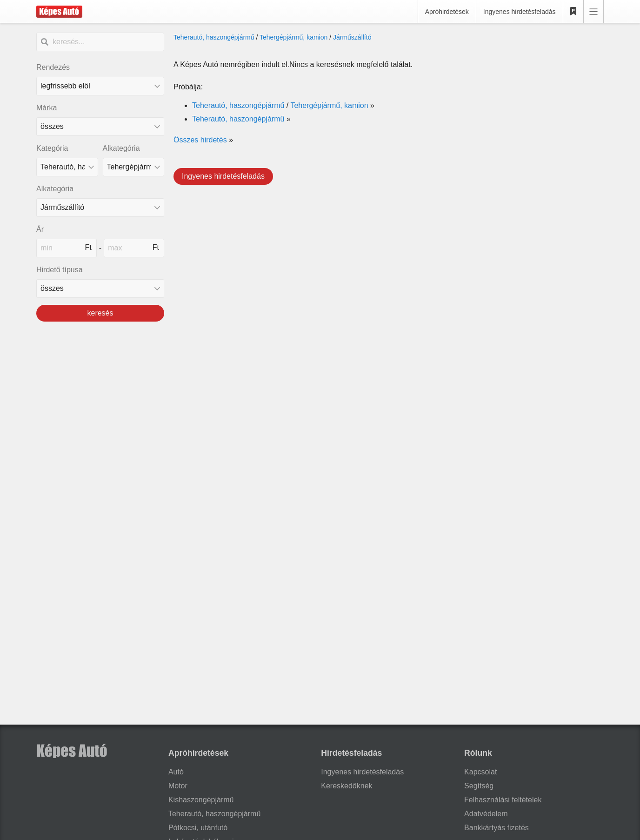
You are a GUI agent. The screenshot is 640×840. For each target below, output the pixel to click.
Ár (40, 229)
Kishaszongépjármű (201, 800)
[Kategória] (67, 167)
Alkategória (121, 148)
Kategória (52, 148)
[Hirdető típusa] (100, 289)
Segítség (479, 786)
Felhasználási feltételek (503, 800)
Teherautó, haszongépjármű (214, 37)
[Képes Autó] (59, 12)
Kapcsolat (480, 772)
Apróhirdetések (447, 12)
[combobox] (100, 127)
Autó (176, 772)
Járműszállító (352, 37)
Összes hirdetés (200, 140)
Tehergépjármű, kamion (293, 37)
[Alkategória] (134, 167)
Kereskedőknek (347, 786)
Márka (47, 108)
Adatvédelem (486, 814)
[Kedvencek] (573, 12)
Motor (178, 786)
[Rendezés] (100, 86)
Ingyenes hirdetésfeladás (520, 12)
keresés (100, 313)
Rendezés (53, 67)
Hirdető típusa (60, 270)
